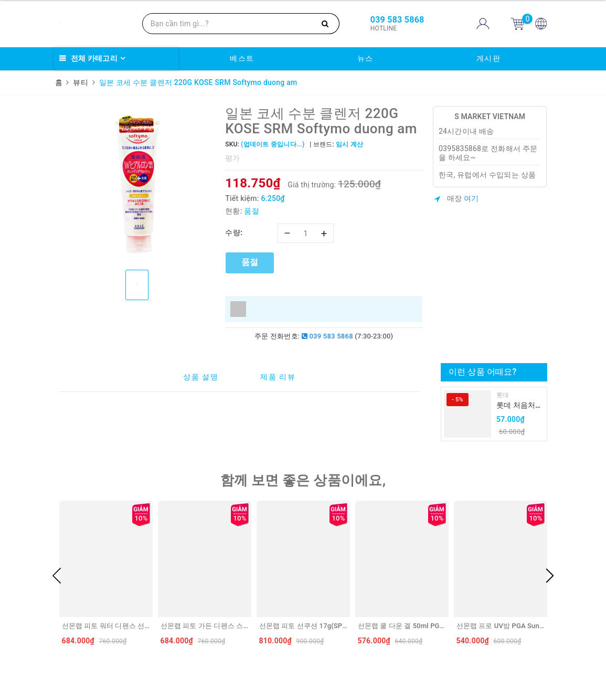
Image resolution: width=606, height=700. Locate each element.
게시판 (489, 58)
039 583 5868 (327, 336)
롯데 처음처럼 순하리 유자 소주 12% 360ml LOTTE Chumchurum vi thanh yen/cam (519, 406)
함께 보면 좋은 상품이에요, (303, 480)
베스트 (242, 58)
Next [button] (550, 576)
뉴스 (365, 58)
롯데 (503, 395)
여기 (471, 198)
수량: (234, 232)
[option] (137, 184)
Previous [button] (57, 576)
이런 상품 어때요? (482, 372)
